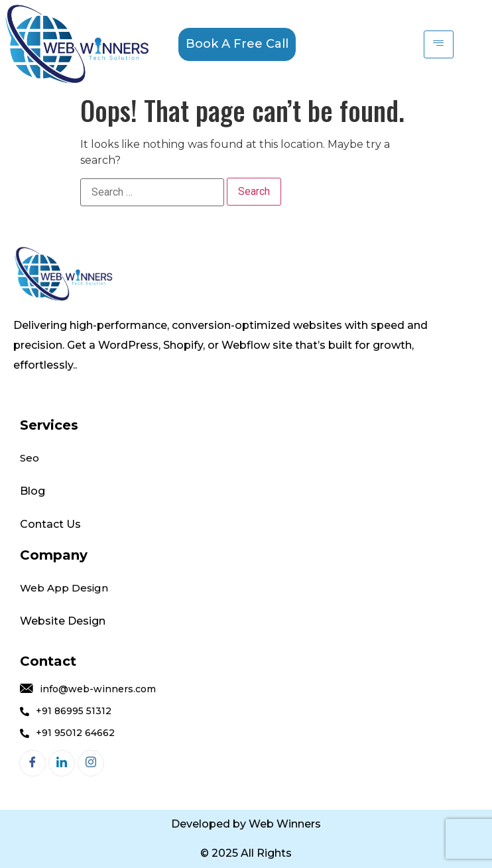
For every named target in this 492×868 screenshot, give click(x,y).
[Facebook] (32, 763)
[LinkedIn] (62, 763)
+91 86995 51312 (66, 711)
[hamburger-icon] (439, 44)
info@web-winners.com (88, 689)
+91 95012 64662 (67, 733)
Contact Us (52, 524)
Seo (30, 458)
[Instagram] (91, 763)
